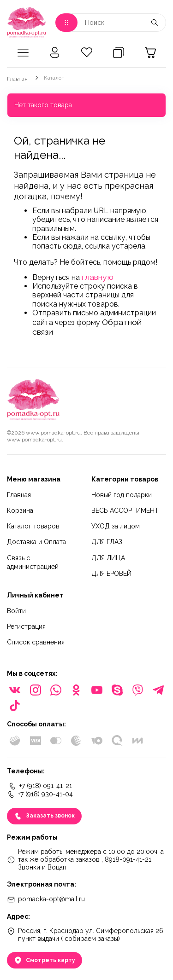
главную (98, 277)
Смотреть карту (45, 960)
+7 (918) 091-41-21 (40, 786)
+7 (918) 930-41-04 (40, 794)
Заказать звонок (44, 816)
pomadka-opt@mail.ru (46, 899)
